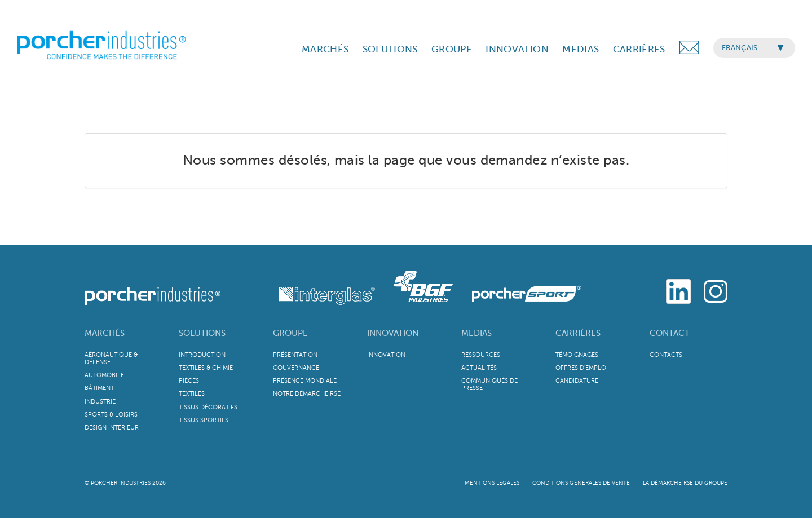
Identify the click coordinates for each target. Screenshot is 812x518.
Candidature (577, 381)
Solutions (202, 333)
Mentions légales (492, 483)
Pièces (189, 381)
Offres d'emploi (582, 368)
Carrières (578, 333)
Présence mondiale (305, 381)
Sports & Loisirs (111, 415)
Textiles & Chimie (206, 368)
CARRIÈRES (639, 49)
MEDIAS (581, 49)
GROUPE (452, 49)
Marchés (105, 333)
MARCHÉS (325, 49)
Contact (670, 333)
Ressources (481, 355)
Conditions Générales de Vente (581, 483)
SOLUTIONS (390, 49)
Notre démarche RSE (307, 394)
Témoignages (577, 355)
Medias (476, 333)
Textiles (192, 394)
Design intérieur (112, 428)
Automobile (104, 375)
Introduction (202, 355)
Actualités (479, 368)
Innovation (393, 333)
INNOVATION (517, 49)
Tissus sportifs (204, 420)
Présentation (295, 355)
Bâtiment (99, 388)
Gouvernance (296, 368)
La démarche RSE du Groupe (685, 483)
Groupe (290, 333)
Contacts (666, 355)
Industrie (100, 402)
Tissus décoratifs (208, 407)
